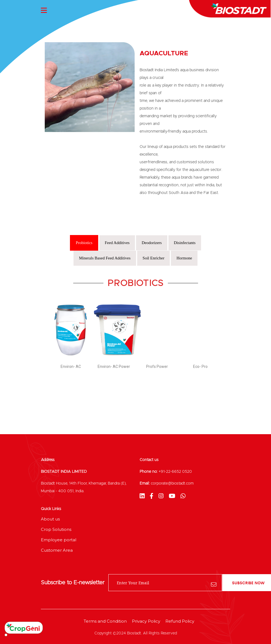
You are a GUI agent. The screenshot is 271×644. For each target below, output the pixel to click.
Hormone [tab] (184, 258)
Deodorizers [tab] (152, 243)
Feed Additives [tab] (117, 243)
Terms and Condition (105, 621)
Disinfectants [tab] (185, 243)
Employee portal (59, 540)
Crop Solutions (56, 529)
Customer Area (57, 550)
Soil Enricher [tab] (154, 258)
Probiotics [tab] (84, 243)
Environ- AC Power (114, 367)
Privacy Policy (146, 621)
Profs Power (157, 367)
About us (50, 519)
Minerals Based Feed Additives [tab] (105, 258)
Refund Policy (180, 621)
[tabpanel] (135, 329)
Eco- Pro (200, 367)
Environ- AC (71, 367)
